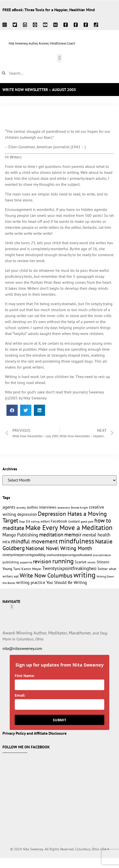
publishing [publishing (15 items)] (11, 562)
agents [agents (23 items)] (9, 507)
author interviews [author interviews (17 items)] (42, 507)
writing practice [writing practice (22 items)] (31, 582)
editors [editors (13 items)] (45, 521)
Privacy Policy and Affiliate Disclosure (34, 733)
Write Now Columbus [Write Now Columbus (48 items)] (46, 575)
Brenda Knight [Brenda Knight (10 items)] (79, 507)
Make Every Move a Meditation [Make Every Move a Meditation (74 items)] (69, 528)
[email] (59, 704)
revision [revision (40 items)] (42, 561)
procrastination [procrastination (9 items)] (102, 555)
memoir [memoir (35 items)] (73, 534)
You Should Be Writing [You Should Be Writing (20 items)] (67, 582)
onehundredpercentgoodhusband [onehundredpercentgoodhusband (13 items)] (69, 555)
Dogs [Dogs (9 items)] (22, 522)
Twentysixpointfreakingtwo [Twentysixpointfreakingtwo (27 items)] (69, 568)
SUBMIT (59, 720)
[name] (59, 685)
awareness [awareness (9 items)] (64, 508)
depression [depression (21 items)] (27, 514)
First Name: (25, 676)
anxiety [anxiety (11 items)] (21, 507)
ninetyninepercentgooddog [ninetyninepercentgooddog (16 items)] (24, 555)
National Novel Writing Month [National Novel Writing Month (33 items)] (59, 548)
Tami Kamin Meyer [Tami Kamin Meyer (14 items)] (27, 569)
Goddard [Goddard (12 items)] (74, 521)
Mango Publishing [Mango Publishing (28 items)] (20, 535)
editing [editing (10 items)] (35, 521)
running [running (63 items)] (63, 561)
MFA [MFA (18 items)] (6, 542)
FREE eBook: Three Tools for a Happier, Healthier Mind (49, 10)
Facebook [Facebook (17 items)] (59, 521)
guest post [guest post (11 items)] (87, 521)
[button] (59, 58)
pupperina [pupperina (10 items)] (26, 562)
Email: (20, 695)
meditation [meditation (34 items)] (51, 535)
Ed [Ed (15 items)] (28, 521)
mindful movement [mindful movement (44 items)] (34, 541)
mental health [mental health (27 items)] (96, 535)
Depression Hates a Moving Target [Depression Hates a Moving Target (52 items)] (55, 517)
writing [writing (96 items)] (85, 575)
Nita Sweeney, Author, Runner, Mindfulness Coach (42, 43)
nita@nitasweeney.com (22, 648)
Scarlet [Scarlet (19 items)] (81, 562)
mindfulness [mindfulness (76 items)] (76, 541)
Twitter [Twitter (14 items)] (103, 569)
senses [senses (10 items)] (91, 562)
